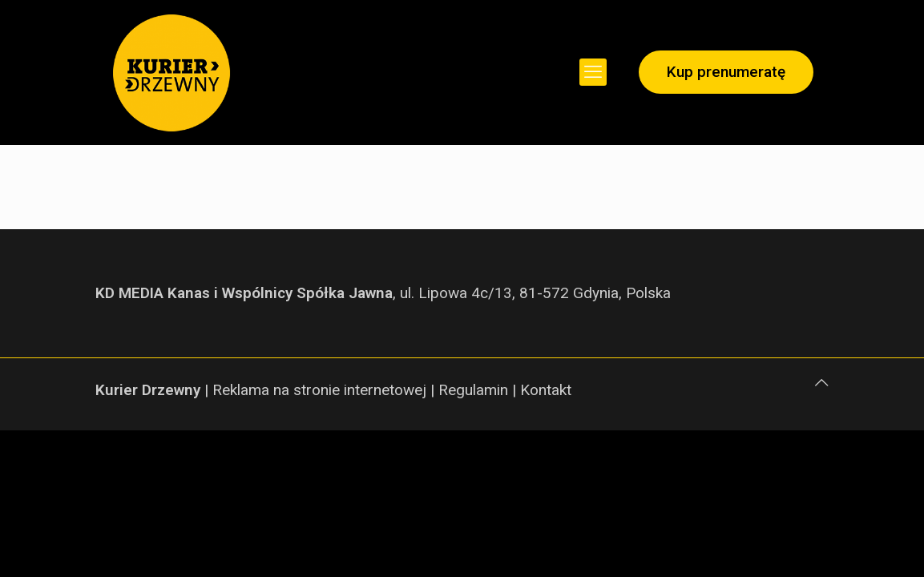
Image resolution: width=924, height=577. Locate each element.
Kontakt (546, 390)
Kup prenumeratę (726, 72)
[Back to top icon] (822, 383)
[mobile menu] (593, 72)
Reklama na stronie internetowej (319, 390)
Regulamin (473, 390)
